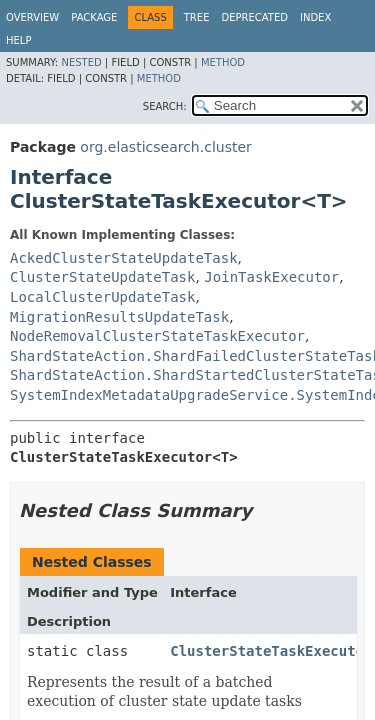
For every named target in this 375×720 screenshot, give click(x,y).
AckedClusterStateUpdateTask (124, 258)
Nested (81, 62)
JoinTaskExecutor (271, 277)
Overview (32, 17)
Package (94, 17)
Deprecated (254, 17)
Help (18, 40)
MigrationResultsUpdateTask (119, 317)
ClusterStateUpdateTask (102, 277)
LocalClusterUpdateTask (102, 297)
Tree (197, 17)
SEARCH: (165, 106)
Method (223, 62)
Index (315, 17)
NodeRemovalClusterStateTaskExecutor (157, 336)
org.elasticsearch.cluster (165, 147)
